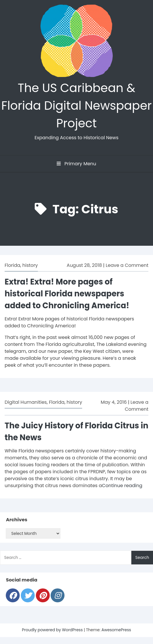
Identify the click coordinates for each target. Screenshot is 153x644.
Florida (12, 265)
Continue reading (122, 486)
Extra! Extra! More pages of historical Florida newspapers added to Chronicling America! (67, 294)
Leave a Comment (127, 265)
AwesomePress (116, 630)
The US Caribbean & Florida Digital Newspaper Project (77, 106)
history (30, 265)
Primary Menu (76, 164)
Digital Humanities (26, 402)
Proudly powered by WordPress (53, 630)
